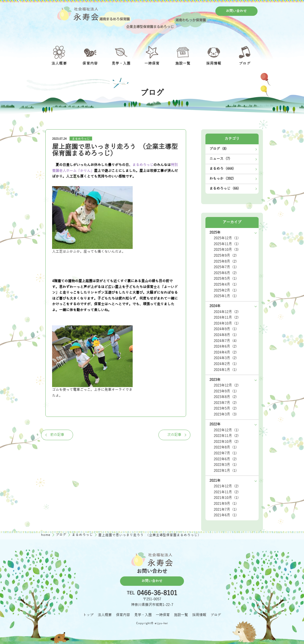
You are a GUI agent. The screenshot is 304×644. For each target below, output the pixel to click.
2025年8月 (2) (225, 262)
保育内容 (123, 615)
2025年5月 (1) (225, 279)
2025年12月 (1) (226, 238)
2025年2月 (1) (225, 290)
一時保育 (163, 615)
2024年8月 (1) (225, 335)
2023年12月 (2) (226, 385)
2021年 (215, 481)
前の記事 (57, 435)
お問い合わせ (236, 11)
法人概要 (105, 615)
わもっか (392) (222, 179)
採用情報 (199, 615)
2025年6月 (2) (225, 273)
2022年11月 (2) (226, 436)
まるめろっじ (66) (224, 189)
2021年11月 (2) (226, 492)
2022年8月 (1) (225, 447)
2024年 (215, 306)
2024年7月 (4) (225, 341)
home (46, 535)
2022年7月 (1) (225, 453)
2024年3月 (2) (225, 358)
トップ (88, 615)
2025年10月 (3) (226, 250)
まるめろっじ (81, 139)
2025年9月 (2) (225, 256)
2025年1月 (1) (225, 296)
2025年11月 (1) (226, 244)
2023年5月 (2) (225, 409)
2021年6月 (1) (225, 515)
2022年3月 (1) (225, 465)
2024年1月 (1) (225, 370)
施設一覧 (181, 615)
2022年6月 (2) (225, 459)
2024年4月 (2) (225, 352)
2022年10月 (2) (226, 442)
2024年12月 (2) (226, 312)
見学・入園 (143, 615)
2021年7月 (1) (225, 510)
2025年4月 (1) (225, 285)
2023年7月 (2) (225, 403)
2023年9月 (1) (225, 391)
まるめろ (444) (222, 169)
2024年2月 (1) (225, 364)
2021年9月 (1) (225, 504)
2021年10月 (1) (226, 498)
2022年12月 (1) (226, 430)
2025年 (215, 233)
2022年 (215, 424)
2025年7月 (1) (225, 267)
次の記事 (174, 435)
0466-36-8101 (157, 593)
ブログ (62, 535)
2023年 (215, 380)
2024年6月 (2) (225, 347)
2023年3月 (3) (225, 414)
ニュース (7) (220, 159)
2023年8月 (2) (225, 397)
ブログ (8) (218, 149)
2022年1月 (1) (225, 471)
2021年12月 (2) (226, 486)
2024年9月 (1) (225, 329)
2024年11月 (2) (226, 318)
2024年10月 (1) (226, 323)
